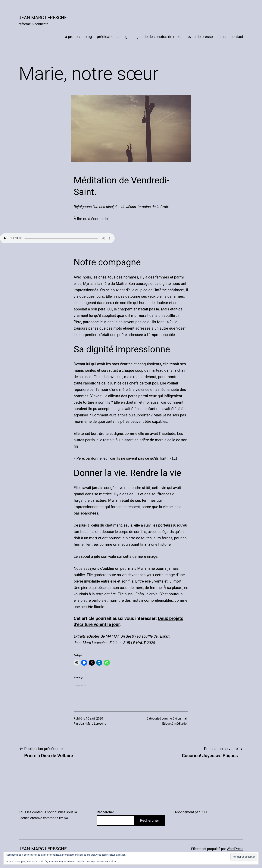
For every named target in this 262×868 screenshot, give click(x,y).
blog (88, 37)
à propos (72, 37)
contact (237, 37)
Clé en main (180, 719)
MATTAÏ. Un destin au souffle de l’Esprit (137, 636)
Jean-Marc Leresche (43, 18)
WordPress (235, 849)
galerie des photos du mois (159, 37)
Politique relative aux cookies (102, 862)
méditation (181, 724)
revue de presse (200, 37)
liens (222, 37)
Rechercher (105, 812)
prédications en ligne (114, 37)
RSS (204, 812)
